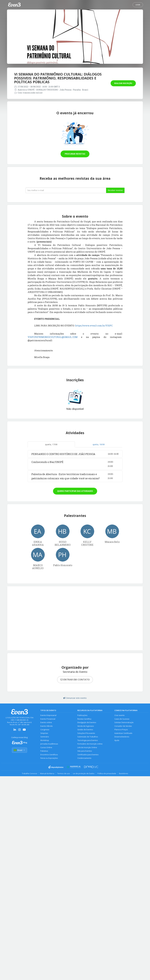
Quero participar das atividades (75, 491)
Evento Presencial (48, 719)
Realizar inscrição (123, 83)
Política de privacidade (107, 773)
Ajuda (117, 740)
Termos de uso (64, 773)
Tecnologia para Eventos (88, 740)
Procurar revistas (75, 154)
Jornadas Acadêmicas (49, 744)
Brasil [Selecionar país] (19, 750)
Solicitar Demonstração (124, 722)
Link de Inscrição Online (87, 747)
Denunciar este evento (75, 698)
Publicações (82, 715)
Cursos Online (46, 747)
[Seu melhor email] (66, 190)
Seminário (45, 737)
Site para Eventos (85, 751)
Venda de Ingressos (86, 726)
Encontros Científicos (49, 755)
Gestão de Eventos (85, 730)
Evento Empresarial (48, 715)
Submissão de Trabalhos (88, 737)
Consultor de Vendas (123, 726)
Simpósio (44, 733)
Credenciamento (84, 758)
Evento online (46, 722)
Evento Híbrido (47, 726)
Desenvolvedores (122, 737)
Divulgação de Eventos (87, 722)
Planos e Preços (121, 730)
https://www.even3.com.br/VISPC (94, 326)
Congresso (45, 730)
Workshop (45, 740)
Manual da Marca (47, 773)
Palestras (44, 751)
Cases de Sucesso (122, 719)
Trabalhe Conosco (30, 773)
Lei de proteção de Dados (84, 773)
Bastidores (124, 773)
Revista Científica (84, 719)
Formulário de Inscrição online (90, 744)
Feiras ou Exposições (49, 758)
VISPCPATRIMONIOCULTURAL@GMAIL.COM (53, 337)
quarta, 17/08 (51, 444)
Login (138, 5)
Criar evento (120, 715)
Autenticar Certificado (123, 733)
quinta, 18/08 (99, 444)
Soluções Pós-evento (86, 733)
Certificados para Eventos (88, 755)
